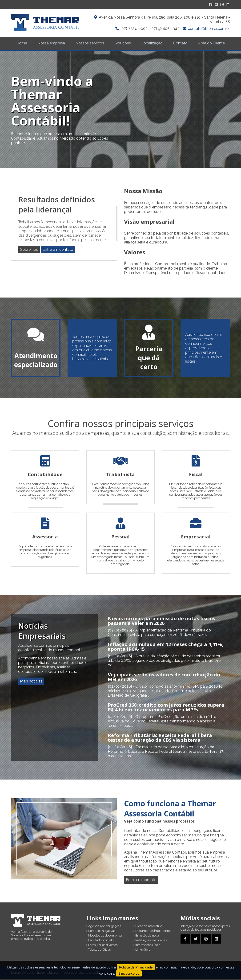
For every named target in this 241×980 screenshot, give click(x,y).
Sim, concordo (129, 973)
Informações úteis (147, 946)
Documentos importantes (152, 932)
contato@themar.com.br (209, 29)
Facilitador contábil (100, 941)
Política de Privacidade (136, 967)
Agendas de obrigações (104, 927)
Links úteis (142, 951)
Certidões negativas (101, 932)
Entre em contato (58, 250)
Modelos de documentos (104, 936)
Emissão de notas (147, 936)
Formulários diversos (102, 946)
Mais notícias (31, 682)
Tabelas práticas (98, 951)
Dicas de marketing (148, 927)
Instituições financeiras (150, 941)
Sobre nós (29, 250)
